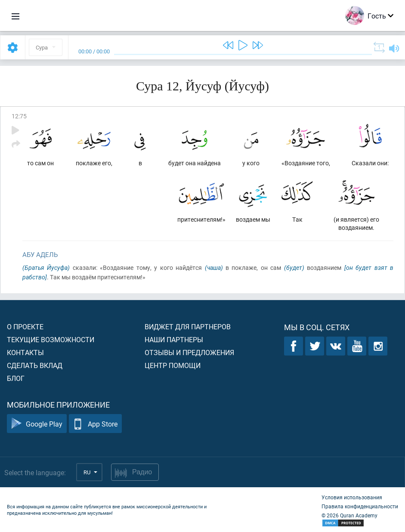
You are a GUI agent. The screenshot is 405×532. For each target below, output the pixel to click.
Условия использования (352, 497)
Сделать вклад (35, 365)
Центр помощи (173, 365)
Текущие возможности (51, 339)
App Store (95, 424)
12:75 (19, 116)
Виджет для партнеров (188, 326)
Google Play (37, 424)
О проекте (25, 326)
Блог (16, 378)
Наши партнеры (174, 339)
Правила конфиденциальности (360, 506)
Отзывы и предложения (189, 352)
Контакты (25, 352)
